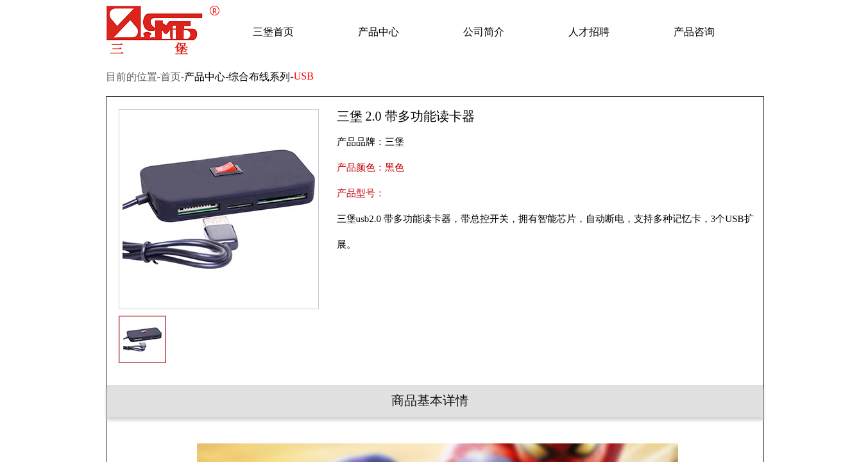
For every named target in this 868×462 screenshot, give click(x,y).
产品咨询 (694, 32)
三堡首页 (273, 32)
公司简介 (484, 32)
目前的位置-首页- (145, 77)
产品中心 (379, 32)
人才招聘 (589, 32)
